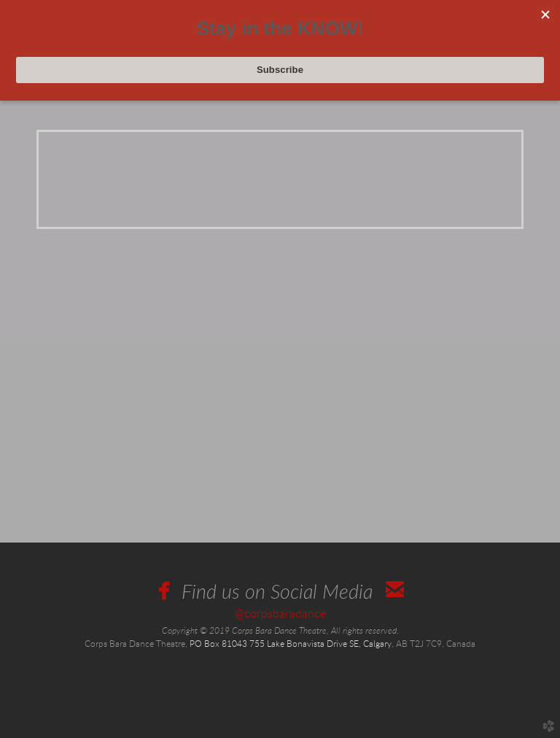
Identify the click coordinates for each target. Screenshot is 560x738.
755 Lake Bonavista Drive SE (304, 644)
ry (377, 644)
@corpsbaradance (280, 614)
